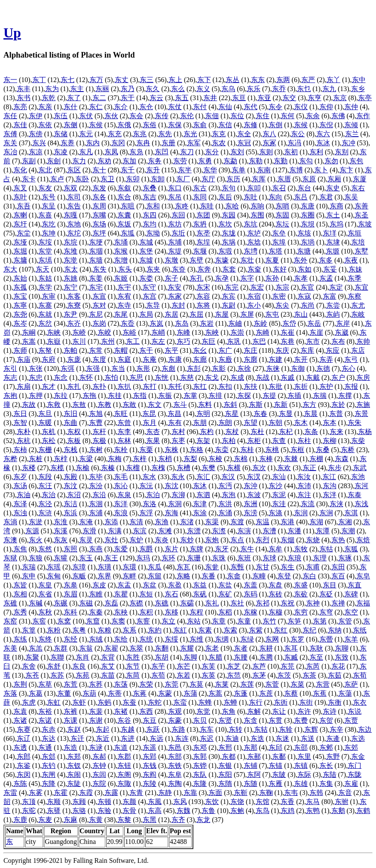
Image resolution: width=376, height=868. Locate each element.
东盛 (301, 585)
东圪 (49, 224)
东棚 (316, 459)
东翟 (111, 648)
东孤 (20, 287)
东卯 (133, 179)
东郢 (150, 756)
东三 (147, 80)
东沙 (275, 486)
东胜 (133, 657)
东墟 (146, 260)
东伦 (187, 116)
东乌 (228, 89)
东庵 (150, 359)
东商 (336, 206)
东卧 (82, 179)
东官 (307, 287)
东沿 (99, 495)
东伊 (36, 116)
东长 (326, 766)
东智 (20, 423)
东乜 (304, 89)
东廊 (200, 359)
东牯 (326, 549)
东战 (263, 377)
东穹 (326, 612)
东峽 (212, 332)
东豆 (150, 720)
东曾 (124, 423)
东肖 (83, 657)
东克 (219, 134)
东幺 (200, 350)
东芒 (183, 666)
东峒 (29, 332)
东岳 (314, 323)
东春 (260, 414)
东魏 (183, 811)
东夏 (272, 260)
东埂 (96, 242)
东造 (70, 747)
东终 (45, 639)
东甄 (237, 567)
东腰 (241, 657)
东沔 (225, 486)
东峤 (79, 332)
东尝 (333, 305)
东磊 (111, 603)
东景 (361, 414)
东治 (49, 495)
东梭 (215, 459)
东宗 (282, 287)
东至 (316, 657)
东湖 (316, 522)
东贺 (326, 720)
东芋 (158, 666)
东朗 (225, 423)
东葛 (36, 693)
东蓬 (241, 693)
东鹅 (338, 811)
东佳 (20, 125)
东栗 (146, 450)
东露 (111, 793)
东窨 (143, 621)
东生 (287, 567)
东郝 (99, 756)
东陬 (124, 784)
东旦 (45, 414)
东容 (203, 296)
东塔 (275, 251)
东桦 (10, 459)
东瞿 (121, 594)
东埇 (121, 242)
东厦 (360, 179)
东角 (229, 711)
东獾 (61, 558)
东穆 (275, 612)
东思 (136, 377)
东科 (70, 612)
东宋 (203, 287)
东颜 (129, 802)
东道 (121, 747)
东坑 (251, 224)
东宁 (70, 287)
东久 (153, 89)
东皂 (363, 576)
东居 (171, 314)
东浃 (336, 504)
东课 (70, 720)
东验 (104, 811)
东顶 (29, 802)
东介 (121, 107)
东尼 (96, 314)
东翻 (162, 648)
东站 (194, 621)
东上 (175, 80)
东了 (74, 98)
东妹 (355, 269)
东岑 (20, 323)
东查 (279, 441)
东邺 (326, 747)
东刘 (237, 152)
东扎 (74, 387)
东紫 (256, 630)
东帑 (45, 350)
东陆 (330, 775)
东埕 (203, 242)
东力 (79, 161)
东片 (171, 549)
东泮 (330, 495)
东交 (289, 98)
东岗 (99, 323)
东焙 (363, 540)
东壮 (247, 260)
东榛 (108, 468)
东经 (70, 639)
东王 (111, 558)
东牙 (222, 549)
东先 (165, 134)
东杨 (365, 432)
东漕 (269, 531)
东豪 (175, 720)
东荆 (20, 684)
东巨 (208, 341)
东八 (269, 134)
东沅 (146, 486)
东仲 (351, 107)
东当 (118, 368)
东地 (74, 224)
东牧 (301, 549)
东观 (175, 711)
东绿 (247, 639)
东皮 (99, 585)
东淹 (86, 522)
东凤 (111, 152)
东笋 (294, 621)
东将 (203, 305)
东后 (225, 197)
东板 (74, 441)
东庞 (74, 359)
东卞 (346, 170)
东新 (281, 405)
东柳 (330, 441)
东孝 (301, 278)
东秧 (121, 612)
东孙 (272, 278)
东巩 (234, 341)
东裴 (96, 711)
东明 (203, 414)
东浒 (45, 513)
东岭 (260, 323)
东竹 (269, 621)
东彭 (194, 368)
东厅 (208, 179)
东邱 (275, 747)
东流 (308, 504)
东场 (99, 224)
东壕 (222, 260)
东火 (36, 540)
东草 (45, 684)
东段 (45, 477)
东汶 (70, 486)
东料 (205, 405)
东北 (45, 170)
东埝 (254, 242)
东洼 (279, 504)
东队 (200, 775)
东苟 (158, 675)
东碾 (61, 603)
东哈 (232, 206)
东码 (251, 594)
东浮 (146, 513)
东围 (257, 215)
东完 (232, 287)
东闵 (24, 775)
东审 (49, 296)
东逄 (333, 738)
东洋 (121, 504)
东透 (20, 747)
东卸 (158, 179)
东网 (272, 639)
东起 (103, 729)
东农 (219, 143)
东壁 (196, 260)
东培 (358, 242)
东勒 (256, 161)
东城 (146, 242)
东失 (100, 269)
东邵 (301, 747)
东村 (178, 432)
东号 (49, 197)
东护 (326, 387)
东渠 (212, 522)
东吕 (301, 197)
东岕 (74, 323)
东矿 (225, 594)
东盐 (225, 585)
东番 (208, 576)
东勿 (331, 161)
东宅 (96, 287)
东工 (133, 341)
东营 (323, 684)
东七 (67, 80)
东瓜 (155, 567)
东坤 (49, 233)
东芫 (287, 666)
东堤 (175, 251)
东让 (279, 711)
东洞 (175, 504)
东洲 (251, 504)
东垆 (254, 233)
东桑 (323, 450)
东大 (10, 269)
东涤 (275, 513)
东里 (304, 756)
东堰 (200, 251)
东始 (20, 278)
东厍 (259, 179)
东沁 (121, 486)
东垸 (70, 242)
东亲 (45, 107)
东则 (266, 152)
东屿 (333, 314)
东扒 (124, 387)
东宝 (20, 296)
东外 (300, 260)
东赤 (49, 729)
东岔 (45, 323)
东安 (174, 287)
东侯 (96, 125)
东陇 (355, 775)
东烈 (263, 540)
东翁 (86, 648)
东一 (10, 80)
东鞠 (266, 793)
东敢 (129, 405)
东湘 (345, 522)
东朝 (275, 423)
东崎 (263, 332)
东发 (99, 188)
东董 (64, 693)
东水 (149, 477)
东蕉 (320, 693)
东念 (61, 377)
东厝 (284, 179)
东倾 (351, 125)
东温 (263, 522)
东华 (210, 170)
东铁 (175, 766)
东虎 (29, 702)
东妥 (330, 269)
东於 (338, 405)
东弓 (351, 359)
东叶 (20, 197)
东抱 (10, 396)
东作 (363, 116)
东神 (313, 603)
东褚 (121, 711)
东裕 (45, 711)
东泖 (178, 495)
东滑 (89, 531)
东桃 (272, 450)
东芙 (208, 666)
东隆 (200, 784)
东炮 (212, 540)
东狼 (36, 558)
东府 (49, 359)
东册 (168, 143)
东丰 (24, 89)
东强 (93, 368)
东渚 (187, 522)
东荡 (121, 684)
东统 (146, 639)
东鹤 (363, 811)
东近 (103, 738)
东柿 (20, 450)
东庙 (24, 359)
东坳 (153, 233)
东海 (171, 513)
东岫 (235, 323)
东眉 (70, 594)
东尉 (229, 305)
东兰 (352, 134)
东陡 (74, 784)
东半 (185, 170)
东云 (156, 98)
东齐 (178, 820)
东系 (129, 630)
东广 (225, 350)
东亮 (20, 107)
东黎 (124, 820)
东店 (358, 350)
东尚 (308, 305)
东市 (313, 341)
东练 (20, 639)
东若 (183, 675)
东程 (196, 612)
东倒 (275, 125)
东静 (165, 793)
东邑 (175, 747)
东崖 (316, 332)
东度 (99, 359)
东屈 (196, 314)
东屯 (272, 314)
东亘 (239, 98)
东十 (99, 170)
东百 (338, 576)
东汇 (203, 477)
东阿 (254, 775)
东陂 (279, 775)
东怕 (111, 377)
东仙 (225, 107)
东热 (338, 540)
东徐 (244, 368)
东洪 (225, 504)
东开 (301, 359)
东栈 (70, 450)
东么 (178, 89)
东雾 (36, 793)
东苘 (133, 675)
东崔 (287, 332)
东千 (128, 170)
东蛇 (155, 702)
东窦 (118, 621)
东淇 (351, 513)
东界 (104, 576)
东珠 (219, 558)
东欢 (284, 468)
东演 (244, 531)
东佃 (212, 116)
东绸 (222, 639)
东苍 (32, 675)
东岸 (343, 323)
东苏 (57, 675)
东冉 (143, 143)
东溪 (61, 531)
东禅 (338, 603)
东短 (146, 594)
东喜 (45, 215)
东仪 (301, 107)
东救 (54, 405)
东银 (225, 766)
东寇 (304, 296)
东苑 (83, 675)
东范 (234, 675)
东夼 (179, 269)
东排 (215, 396)
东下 (204, 80)
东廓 (251, 359)
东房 (363, 377)
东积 (146, 612)
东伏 (86, 116)
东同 (200, 197)
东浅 (361, 504)
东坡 (365, 224)
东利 (316, 152)
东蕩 (345, 693)
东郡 (124, 756)
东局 (146, 314)
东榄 (57, 468)
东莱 (222, 684)
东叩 (254, 188)
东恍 (162, 377)
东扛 (200, 387)
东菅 (272, 684)
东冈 (118, 143)
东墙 (96, 260)
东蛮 (180, 702)
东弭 (67, 368)
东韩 (316, 793)
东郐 (49, 756)
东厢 (334, 179)
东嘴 (99, 215)
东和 (153, 206)
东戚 (287, 377)
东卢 (57, 179)
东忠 (36, 377)
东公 (298, 134)
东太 (71, 269)
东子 (171, 278)
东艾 (108, 666)
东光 (190, 134)
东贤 (225, 720)
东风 (180, 802)
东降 (49, 784)
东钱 (150, 766)
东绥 (171, 639)
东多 (326, 260)
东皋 (70, 585)
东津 (200, 504)
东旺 (121, 414)
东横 (234, 468)
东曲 (70, 423)
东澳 (10, 540)
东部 (175, 756)
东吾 (24, 206)
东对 (99, 305)
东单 (238, 170)
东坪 (99, 233)
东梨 (190, 459)
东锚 (275, 766)
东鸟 (263, 811)
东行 (256, 702)
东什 (70, 107)
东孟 (326, 278)
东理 (320, 558)
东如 (305, 269)
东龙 (203, 820)
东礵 (187, 603)
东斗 (180, 405)
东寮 (74, 305)
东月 (150, 423)
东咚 (182, 206)
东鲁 (208, 811)
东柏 (229, 441)
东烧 (313, 540)
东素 (205, 630)
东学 (45, 287)
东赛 (24, 729)
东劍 (54, 161)
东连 (182, 738)
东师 (20, 350)
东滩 (165, 531)
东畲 (234, 576)
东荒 (70, 684)
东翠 (136, 648)
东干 (146, 350)
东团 (203, 215)
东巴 (259, 341)
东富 (330, 296)
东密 (279, 296)
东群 (61, 648)
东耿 (316, 648)
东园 (229, 215)
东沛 (304, 486)
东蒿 (215, 693)
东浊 (20, 513)
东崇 (237, 332)
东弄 (326, 359)
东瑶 (54, 567)
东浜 (70, 513)
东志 (10, 377)
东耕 (266, 648)
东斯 (256, 405)
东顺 (54, 802)
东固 (282, 215)
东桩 (36, 459)
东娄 (146, 278)
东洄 (96, 504)
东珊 (194, 558)
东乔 (279, 89)
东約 (155, 630)
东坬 (128, 233)
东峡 (54, 332)
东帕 (70, 350)
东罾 (326, 639)
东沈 (171, 486)
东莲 (247, 684)
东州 (108, 341)
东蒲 (190, 693)
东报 (351, 387)
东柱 (304, 441)
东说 (355, 711)
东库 (307, 350)
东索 (230, 630)
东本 (330, 423)
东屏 (247, 314)
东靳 (241, 793)
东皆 (20, 585)
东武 (360, 468)
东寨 (45, 305)
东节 (133, 666)
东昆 (149, 414)
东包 (356, 161)
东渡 (237, 522)
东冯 (294, 143)
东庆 (282, 350)
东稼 (251, 612)
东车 (207, 729)
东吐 (251, 197)
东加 (129, 161)
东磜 (136, 603)
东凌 (61, 152)
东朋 (200, 423)
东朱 (355, 423)
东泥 (279, 495)
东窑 (10, 621)
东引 (10, 368)
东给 (121, 639)
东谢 (96, 720)
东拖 (89, 396)
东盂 (124, 585)
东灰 (61, 540)
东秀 (20, 612)
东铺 (251, 766)
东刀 (187, 152)
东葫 (89, 693)
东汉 (228, 477)
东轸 (286, 729)
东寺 (124, 305)
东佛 (338, 116)
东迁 (77, 738)
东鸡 (287, 811)
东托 (175, 387)
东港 (287, 522)
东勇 (205, 161)
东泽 (20, 504)
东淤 (36, 522)
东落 (10, 693)
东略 (183, 576)
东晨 (311, 414)
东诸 (20, 720)
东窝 (64, 621)
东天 (43, 269)
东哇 (207, 206)
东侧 (70, 125)
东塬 (333, 251)
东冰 (323, 143)
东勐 (230, 161)
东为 (52, 89)
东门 (355, 766)
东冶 (10, 152)
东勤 (281, 161)
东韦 (291, 793)
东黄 (96, 820)
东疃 (259, 576)
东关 (10, 143)
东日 (20, 414)
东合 (124, 197)
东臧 (291, 657)
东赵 (74, 729)
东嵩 (29, 341)
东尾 (121, 314)
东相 (20, 594)
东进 (128, 738)
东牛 (247, 549)
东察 (355, 296)
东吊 (175, 197)
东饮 (212, 802)
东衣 (360, 702)
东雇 (351, 784)
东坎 (225, 224)
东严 (308, 80)
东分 (212, 152)
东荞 (96, 684)
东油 (24, 495)
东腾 (266, 657)
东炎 (162, 540)
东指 (140, 396)
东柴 (358, 441)
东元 (86, 134)
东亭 (365, 98)
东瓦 (183, 567)
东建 (275, 359)
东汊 (254, 477)
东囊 (124, 215)
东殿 (70, 477)
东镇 (301, 766)
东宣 (99, 296)
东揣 (320, 396)
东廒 (225, 359)
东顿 (104, 802)
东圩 (20, 224)
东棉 (241, 459)
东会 (136, 116)
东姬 (121, 278)
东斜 (230, 405)
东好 (280, 269)
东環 (129, 567)
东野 (333, 756)
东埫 (308, 242)
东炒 (187, 540)
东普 (336, 414)
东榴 (133, 468)
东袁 (20, 711)
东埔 (175, 242)
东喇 (20, 215)
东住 (263, 116)
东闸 (49, 775)
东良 (79, 666)
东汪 (45, 486)
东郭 (200, 756)
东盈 (175, 585)
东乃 (128, 89)
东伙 (111, 116)
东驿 (54, 811)
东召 (279, 188)
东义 (203, 89)
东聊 (342, 648)
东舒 (54, 666)
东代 (251, 107)
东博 (296, 170)
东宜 (361, 287)
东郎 (24, 756)
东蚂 (104, 702)
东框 (297, 450)
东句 (229, 188)
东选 (358, 738)
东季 (355, 278)
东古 (200, 188)
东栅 (45, 450)
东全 (244, 134)
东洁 (70, 504)
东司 (74, 197)
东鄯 (254, 756)
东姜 (96, 278)
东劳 (180, 161)
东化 (20, 170)
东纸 (360, 630)
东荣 (146, 684)
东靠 (190, 793)
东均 (150, 224)
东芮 (313, 666)
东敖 (79, 405)
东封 (178, 305)
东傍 (36, 134)
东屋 (222, 314)
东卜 (321, 170)
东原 (309, 179)
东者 (241, 648)
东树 (96, 450)
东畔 (129, 576)
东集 (326, 784)
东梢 (165, 459)
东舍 (29, 666)
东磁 (86, 603)
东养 (67, 143)
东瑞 (29, 567)
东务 (155, 161)
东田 (338, 567)
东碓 (10, 603)
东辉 (311, 729)
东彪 (168, 368)
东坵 (178, 233)
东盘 (275, 585)
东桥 (348, 450)
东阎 (150, 775)
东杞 (286, 432)
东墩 (171, 260)
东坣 (24, 233)
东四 (150, 215)
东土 (333, 215)
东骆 (79, 811)
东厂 (183, 179)
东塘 (304, 251)
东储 (61, 134)
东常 (96, 350)
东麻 (70, 820)
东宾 (229, 296)
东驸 (342, 802)
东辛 (336, 729)
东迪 (232, 738)
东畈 (79, 576)
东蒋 (140, 693)
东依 (45, 125)
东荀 (360, 675)
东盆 (150, 585)
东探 (244, 396)
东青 (136, 793)
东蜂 (205, 702)
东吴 (351, 197)
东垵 (45, 242)
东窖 (39, 621)
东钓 (49, 766)
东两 (283, 80)
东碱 (36, 603)
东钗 (74, 766)
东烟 (287, 540)
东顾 (79, 802)
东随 (251, 784)
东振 (165, 396)
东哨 (282, 206)
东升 (153, 170)
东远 (156, 738)
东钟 (99, 766)
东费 (301, 720)
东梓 (140, 459)
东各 (99, 197)
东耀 (187, 648)
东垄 (203, 233)
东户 (338, 377)
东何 (287, 116)
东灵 (86, 540)
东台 (304, 188)
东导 (153, 305)
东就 (45, 314)
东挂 (115, 396)
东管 (345, 621)
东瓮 (212, 567)
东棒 (266, 459)
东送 (308, 738)
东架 (203, 441)
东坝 (308, 224)
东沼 (74, 495)
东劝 (104, 161)
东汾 (96, 486)
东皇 (45, 585)
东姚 (70, 278)
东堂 (45, 251)
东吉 (150, 197)
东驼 (29, 811)
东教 (104, 405)
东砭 (326, 594)
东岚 (156, 323)
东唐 (308, 206)
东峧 (104, 332)
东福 (363, 603)
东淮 (61, 522)
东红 (281, 630)
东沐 (200, 486)
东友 (45, 188)
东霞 (86, 793)
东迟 (207, 738)
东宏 (257, 287)
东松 (49, 441)
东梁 (86, 459)
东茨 (284, 675)
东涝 (251, 513)
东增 (121, 260)
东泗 (203, 495)
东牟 (275, 549)
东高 (155, 811)
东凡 (86, 152)
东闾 (99, 775)
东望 (251, 423)
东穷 (301, 612)
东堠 (121, 251)
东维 (196, 639)
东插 (294, 396)
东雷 (10, 793)
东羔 (36, 648)
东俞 (200, 125)
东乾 (49, 98)
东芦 (259, 666)
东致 (342, 657)
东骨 (129, 811)
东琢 (345, 558)
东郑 (74, 756)
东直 (355, 585)
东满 (115, 531)
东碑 (351, 594)
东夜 (351, 260)
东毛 (121, 477)
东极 (99, 441)
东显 (286, 414)
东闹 (74, 775)
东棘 (291, 459)
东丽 (102, 89)
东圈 (308, 215)
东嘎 (70, 215)
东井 (210, 98)
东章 (219, 621)
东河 (361, 486)
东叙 (124, 188)
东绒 (96, 639)
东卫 (107, 179)
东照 (70, 549)
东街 (306, 702)
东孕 (222, 278)
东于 (128, 98)
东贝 (200, 720)
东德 (323, 368)
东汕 (279, 477)
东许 (304, 711)
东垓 (304, 233)
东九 (329, 89)
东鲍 (237, 811)
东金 (358, 756)
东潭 (323, 531)
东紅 (180, 630)
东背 (108, 657)
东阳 (225, 775)
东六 (323, 134)
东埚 (229, 242)
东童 (244, 621)
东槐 (158, 468)
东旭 (96, 414)
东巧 (183, 341)
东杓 (207, 432)
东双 (70, 188)
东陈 (20, 784)
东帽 (121, 350)
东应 (333, 350)
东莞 (171, 684)
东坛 (282, 224)
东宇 (124, 287)
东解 (254, 711)
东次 (259, 468)
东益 (200, 585)
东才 (49, 387)
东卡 (29, 179)
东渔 (162, 522)
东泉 (124, 495)
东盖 (251, 585)
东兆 (140, 134)
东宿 (254, 296)
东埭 (333, 242)
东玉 (86, 558)
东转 (235, 729)
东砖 (275, 594)
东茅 (259, 675)
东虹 (54, 702)
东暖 (45, 423)
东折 (301, 387)
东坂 (124, 224)
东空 (351, 612)
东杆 (99, 432)
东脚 (190, 657)
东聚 (32, 657)
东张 (36, 368)
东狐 (351, 549)
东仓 (146, 107)
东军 (194, 143)
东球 (269, 558)
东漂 (194, 531)
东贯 (275, 720)
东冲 (348, 143)
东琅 (294, 558)
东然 (45, 549)
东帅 (363, 341)
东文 (155, 405)
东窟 (93, 621)
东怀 (86, 377)
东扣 (225, 387)
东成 (237, 377)
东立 (168, 621)
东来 (336, 432)
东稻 (225, 612)
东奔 (204, 269)
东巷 (287, 341)
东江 (329, 477)
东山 (301, 314)
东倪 (326, 125)
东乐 (254, 89)
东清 (136, 522)
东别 (342, 152)
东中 (359, 80)
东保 (175, 125)
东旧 (70, 414)
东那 (251, 747)
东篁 (29, 630)
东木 (301, 423)
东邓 (200, 747)
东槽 (183, 468)
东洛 (150, 504)
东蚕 (129, 702)
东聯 (57, 657)
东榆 (83, 468)
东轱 (261, 729)
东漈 (219, 531)
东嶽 (54, 341)
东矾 (200, 594)
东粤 (79, 630)
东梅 (115, 459)
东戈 (212, 377)
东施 (363, 405)
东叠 (150, 188)
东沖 (251, 486)
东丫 (333, 80)
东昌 (174, 414)
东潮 (348, 531)
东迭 (257, 738)
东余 (313, 116)
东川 (79, 341)
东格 (196, 450)
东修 (251, 125)
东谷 (124, 720)
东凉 (36, 152)
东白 (309, 576)
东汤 (20, 486)
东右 (358, 188)
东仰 (326, 107)
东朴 (24, 432)
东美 (10, 648)
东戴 (313, 377)
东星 (232, 414)
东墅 (361, 251)
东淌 (10, 522)
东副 (29, 161)
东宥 (124, 296)
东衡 (335, 702)
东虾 (79, 702)
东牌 (196, 549)
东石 (171, 594)
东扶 (251, 387)
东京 (340, 98)
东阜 (175, 775)
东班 (244, 558)
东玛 (143, 558)
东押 (36, 396)
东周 (99, 206)
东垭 (20, 242)
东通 (45, 747)
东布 (338, 341)
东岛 (182, 323)
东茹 (335, 675)
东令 (275, 107)
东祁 (263, 603)
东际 (304, 775)
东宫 (150, 296)
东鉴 (24, 766)
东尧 (20, 314)
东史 (333, 188)
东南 (264, 170)
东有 (175, 423)
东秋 (45, 612)
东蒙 (165, 693)
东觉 (203, 711)
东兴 (39, 143)
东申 (29, 576)
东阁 (124, 775)
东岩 (207, 323)
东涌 (225, 513)
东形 (143, 368)
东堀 (20, 251)
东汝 (304, 477)
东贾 (351, 720)
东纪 (309, 630)
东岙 (128, 323)
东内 (93, 143)
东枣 (178, 441)
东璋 (79, 567)
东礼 (212, 603)
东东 (258, 80)
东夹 (153, 269)
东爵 (146, 549)
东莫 (196, 684)
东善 (361, 206)
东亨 (315, 98)
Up (12, 33)
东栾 (222, 450)
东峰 (183, 332)
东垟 (330, 233)
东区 (74, 170)
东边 (365, 729)
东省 (45, 594)
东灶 (111, 540)
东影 (219, 368)
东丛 (232, 80)
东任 (10, 116)
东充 (115, 134)
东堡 (146, 251)
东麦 (45, 820)
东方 (309, 405)
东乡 (358, 89)
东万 (96, 80)
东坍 (200, 224)
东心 (348, 368)
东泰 (355, 495)
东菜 (297, 684)
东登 (284, 576)
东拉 (61, 396)
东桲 (61, 459)
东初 (291, 152)
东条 (311, 432)
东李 (124, 432)
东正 (309, 468)
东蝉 (230, 702)
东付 (200, 107)
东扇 (24, 387)
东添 (111, 522)
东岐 (358, 314)
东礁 (162, 603)
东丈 (122, 80)
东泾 (45, 504)
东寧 (20, 305)
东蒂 (115, 693)
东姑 (45, 278)
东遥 (150, 747)
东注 (304, 495)
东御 (298, 368)
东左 (158, 341)
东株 (171, 450)
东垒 (279, 233)
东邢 (225, 747)
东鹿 (20, 820)
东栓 (121, 450)
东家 (175, 296)
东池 (358, 477)
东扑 (99, 387)
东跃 (153, 729)
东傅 (10, 134)
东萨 (351, 684)
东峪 (129, 332)
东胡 (162, 657)
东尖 (282, 305)
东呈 (49, 206)
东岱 (289, 323)
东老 (212, 648)
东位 (237, 116)
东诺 (45, 720)
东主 (77, 89)
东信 (225, 125)
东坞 (336, 224)
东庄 (251, 350)
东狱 (10, 558)
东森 (342, 459)
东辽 (24, 738)
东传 (162, 116)
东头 (125, 269)
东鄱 (279, 756)
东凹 (162, 152)
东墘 (70, 260)
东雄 (301, 784)
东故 (29, 405)
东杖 (232, 432)
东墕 (45, 260)
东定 (336, 287)
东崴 (342, 332)
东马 (313, 802)
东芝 (234, 666)
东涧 (326, 513)
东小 (254, 305)
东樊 (208, 468)
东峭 (158, 332)
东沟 (330, 486)
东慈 (187, 377)
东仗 (175, 107)
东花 (338, 666)
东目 (330, 585)
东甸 (54, 576)
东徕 (273, 368)
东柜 (254, 441)
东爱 (121, 549)
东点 (237, 540)
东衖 (281, 702)
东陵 (150, 784)
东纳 (335, 630)
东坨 (74, 233)
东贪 (251, 720)
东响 (257, 206)
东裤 (70, 711)
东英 (208, 675)
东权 (74, 432)
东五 (182, 98)
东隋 (225, 784)
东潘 (294, 531)
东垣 (355, 233)
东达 (49, 738)
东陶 (175, 784)
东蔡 (291, 693)
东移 (171, 612)
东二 (99, 98)
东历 (233, 179)
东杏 (153, 432)
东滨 (140, 531)
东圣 (361, 215)
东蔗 (266, 693)
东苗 (108, 675)
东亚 (264, 98)
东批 (275, 387)
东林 (124, 441)
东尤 (358, 305)
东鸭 (313, 811)
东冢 (269, 143)
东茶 (309, 675)
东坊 (175, 224)
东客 (74, 296)
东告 (74, 206)
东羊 (351, 639)
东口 (175, 188)
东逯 (96, 747)
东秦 (96, 612)
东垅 (229, 233)
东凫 (136, 152)
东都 (229, 756)
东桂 (247, 450)
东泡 (229, 495)
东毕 (96, 477)
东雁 (275, 784)
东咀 (128, 206)
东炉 (136, 540)
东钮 (124, 766)
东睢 (96, 594)
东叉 (20, 188)
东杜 (257, 432)
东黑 (150, 820)
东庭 (124, 359)
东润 (301, 513)
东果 (153, 441)
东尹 (70, 314)
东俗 (150, 125)
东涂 (200, 513)
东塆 (251, 251)
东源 (32, 531)
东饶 (237, 802)
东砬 (301, 594)
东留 (155, 576)
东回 (178, 215)
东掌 (190, 396)
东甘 (263, 567)
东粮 (104, 630)
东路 (178, 729)
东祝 (287, 603)
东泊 (153, 495)
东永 (178, 477)
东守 (149, 287)
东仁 (96, 107)
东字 (247, 278)
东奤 (254, 269)
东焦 (20, 549)
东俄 (124, 125)
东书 (24, 98)
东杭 (24, 441)
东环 (168, 558)
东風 (155, 802)
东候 (301, 125)
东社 (237, 603)
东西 (146, 711)
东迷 (282, 738)
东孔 (196, 278)
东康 (175, 359)
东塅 (225, 251)
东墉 (20, 260)
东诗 (330, 711)
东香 (287, 802)
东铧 (200, 766)
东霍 (61, 793)
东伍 (61, 116)
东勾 (306, 161)
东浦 (96, 513)
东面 (215, 793)
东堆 (70, 251)
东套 (229, 269)
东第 (320, 621)
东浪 (121, 513)
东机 (49, 432)
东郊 (351, 747)
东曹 (96, 423)
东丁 (39, 80)
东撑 (345, 396)
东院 (99, 784)
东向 (275, 197)
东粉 (54, 630)
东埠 (279, 242)
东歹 (20, 477)
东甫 (313, 567)
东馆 (263, 802)
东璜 (104, 567)
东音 (345, 793)
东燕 (96, 549)
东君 (326, 197)
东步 (335, 468)
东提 (269, 396)
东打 (150, 387)
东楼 (29, 468)
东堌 (96, 251)
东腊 (215, 657)
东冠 (244, 143)
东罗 (297, 639)
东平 (171, 350)
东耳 (291, 648)
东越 (128, 729)
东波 (254, 495)
